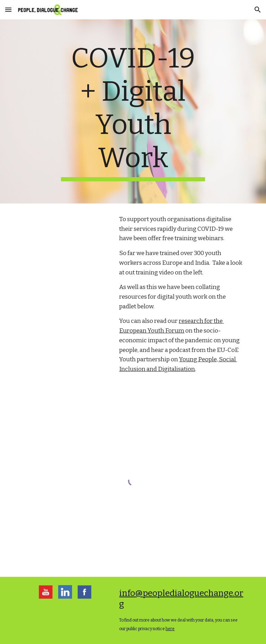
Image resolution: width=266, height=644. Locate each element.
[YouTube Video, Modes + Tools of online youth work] (65, 242)
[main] (133, 111)
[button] (8, 10)
